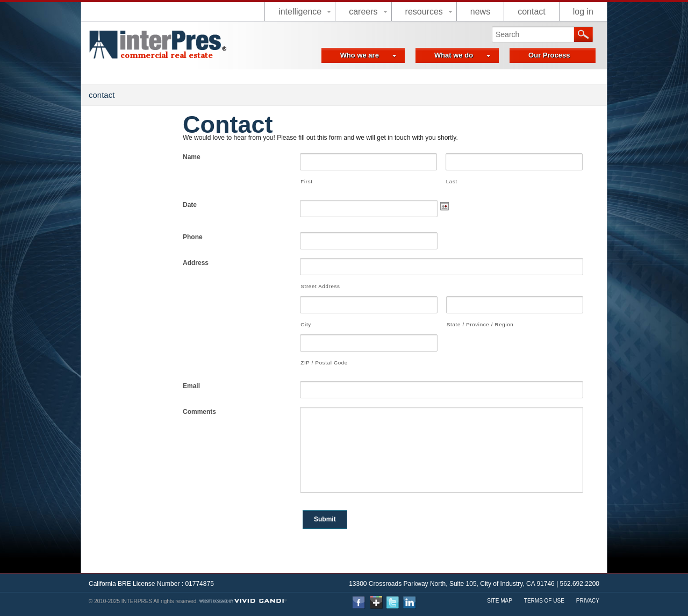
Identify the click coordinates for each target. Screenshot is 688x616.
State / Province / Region (480, 324)
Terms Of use (544, 601)
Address (196, 263)
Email (191, 386)
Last (452, 181)
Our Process (549, 55)
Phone (193, 237)
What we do (463, 55)
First (306, 181)
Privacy (588, 601)
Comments (199, 412)
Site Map (500, 601)
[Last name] (514, 162)
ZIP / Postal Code (324, 363)
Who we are (368, 55)
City (306, 324)
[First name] (368, 162)
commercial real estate (167, 55)
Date (190, 205)
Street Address (320, 286)
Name (192, 157)
